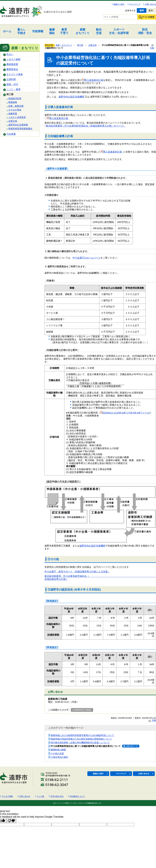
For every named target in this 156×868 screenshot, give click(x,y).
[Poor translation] (11, 821)
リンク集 (40, 796)
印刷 (152, 720)
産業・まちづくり (64, 45)
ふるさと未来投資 (17, 117)
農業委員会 (12, 69)
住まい (10, 54)
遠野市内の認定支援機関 (71, 97)
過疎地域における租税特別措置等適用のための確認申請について (82, 735)
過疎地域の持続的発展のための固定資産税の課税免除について (81, 739)
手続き (22, 31)
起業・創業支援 (16, 106)
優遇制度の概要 (58, 750)
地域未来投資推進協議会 (20, 128)
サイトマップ (135, 4)
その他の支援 (57, 753)
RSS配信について (77, 796)
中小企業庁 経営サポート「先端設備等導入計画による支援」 (77, 572)
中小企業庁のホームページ (87, 258)
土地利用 (11, 79)
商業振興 (13, 102)
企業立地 (13, 121)
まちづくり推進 (15, 74)
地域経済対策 (15, 98)
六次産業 (11, 134)
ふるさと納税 (13, 59)
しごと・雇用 (13, 89)
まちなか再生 (15, 110)
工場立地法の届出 (59, 757)
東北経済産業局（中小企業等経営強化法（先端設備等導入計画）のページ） (86, 126)
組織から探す (119, 4)
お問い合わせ (150, 4)
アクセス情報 (7, 796)
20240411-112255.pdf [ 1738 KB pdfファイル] (125, 413)
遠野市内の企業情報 (18, 125)
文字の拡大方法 (57, 796)
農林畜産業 (12, 64)
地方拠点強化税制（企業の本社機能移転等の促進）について (80, 742)
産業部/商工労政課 (82, 710)
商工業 (10, 94)
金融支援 (13, 113)
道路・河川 (12, 84)
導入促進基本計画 (93, 80)
